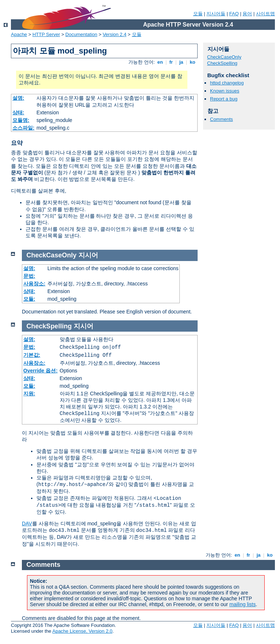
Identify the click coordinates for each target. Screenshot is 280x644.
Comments (221, 119)
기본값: (32, 355)
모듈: (29, 299)
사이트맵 (265, 14)
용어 (247, 14)
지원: (29, 394)
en (160, 62)
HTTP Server (46, 34)
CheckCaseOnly (224, 57)
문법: (29, 276)
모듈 (198, 14)
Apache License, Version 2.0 (82, 631)
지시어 (88, 255)
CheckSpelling (222, 63)
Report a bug (224, 99)
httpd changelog (227, 83)
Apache (19, 34)
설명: (18, 98)
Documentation (81, 34)
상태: (18, 112)
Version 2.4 (115, 34)
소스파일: (24, 128)
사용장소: (34, 284)
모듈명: (21, 120)
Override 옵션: (40, 371)
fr (171, 62)
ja (181, 62)
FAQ (234, 14)
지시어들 (216, 14)
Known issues (225, 91)
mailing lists (242, 604)
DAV (27, 524)
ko (192, 62)
